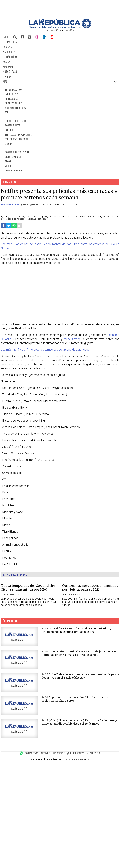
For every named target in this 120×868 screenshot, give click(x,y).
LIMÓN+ (8, 144)
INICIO (6, 37)
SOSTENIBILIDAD (13, 125)
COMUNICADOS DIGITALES (17, 170)
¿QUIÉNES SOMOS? (76, 753)
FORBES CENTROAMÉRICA (16, 139)
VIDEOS (8, 166)
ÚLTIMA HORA (10, 42)
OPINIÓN (7, 77)
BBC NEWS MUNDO (13, 103)
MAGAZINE (8, 67)
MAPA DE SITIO (94, 753)
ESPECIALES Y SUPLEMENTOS (18, 135)
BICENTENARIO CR (13, 157)
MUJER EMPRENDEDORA (15, 108)
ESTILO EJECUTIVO (13, 89)
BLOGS (8, 161)
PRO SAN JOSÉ (11, 99)
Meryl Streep (72, 339)
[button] (117, 37)
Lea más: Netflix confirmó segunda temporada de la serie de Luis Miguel (46, 350)
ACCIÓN (7, 62)
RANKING (9, 130)
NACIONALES (9, 52)
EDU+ (7, 112)
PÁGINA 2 (8, 47)
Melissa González (10, 205)
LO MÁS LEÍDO (10, 57)
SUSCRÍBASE (59, 753)
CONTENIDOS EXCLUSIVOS (17, 152)
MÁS (5, 82)
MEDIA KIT (46, 753)
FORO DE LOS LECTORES (16, 121)
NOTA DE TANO (10, 72)
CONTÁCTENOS (32, 753)
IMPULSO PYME (12, 94)
